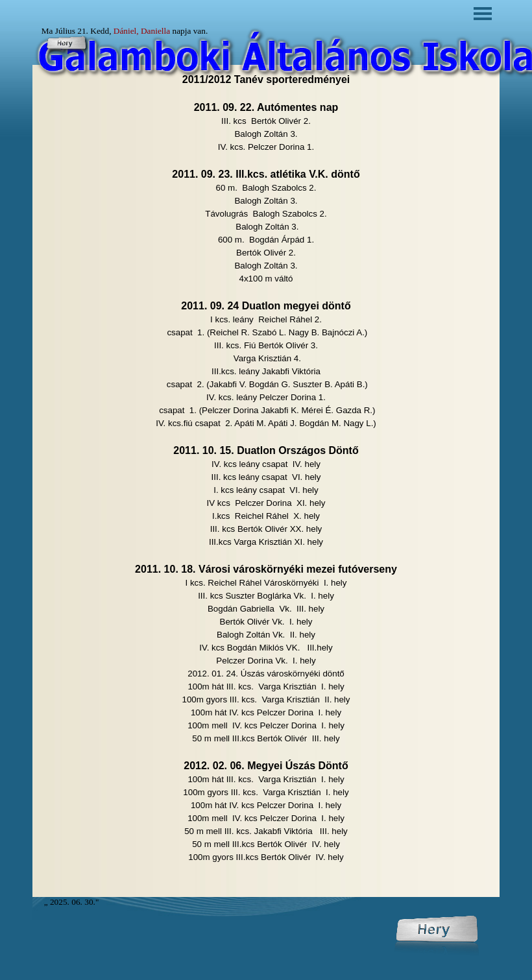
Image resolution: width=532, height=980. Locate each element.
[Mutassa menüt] (483, 14)
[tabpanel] (266, 481)
